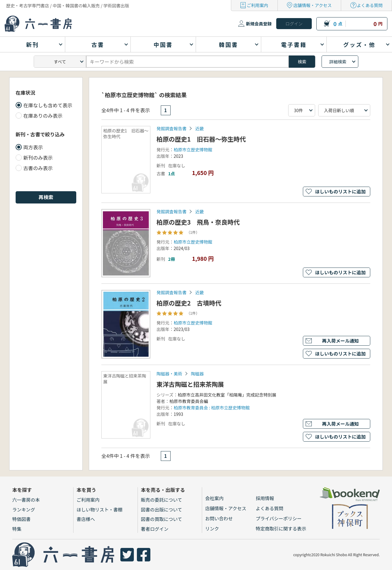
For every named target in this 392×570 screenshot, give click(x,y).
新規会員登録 (259, 24)
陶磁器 (197, 374)
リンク (212, 528)
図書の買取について (162, 519)
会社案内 (214, 498)
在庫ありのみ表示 (43, 116)
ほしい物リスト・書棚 (100, 509)
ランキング (24, 509)
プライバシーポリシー (279, 518)
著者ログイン (155, 529)
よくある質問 (370, 5)
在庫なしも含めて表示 (48, 105)
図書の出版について (162, 509)
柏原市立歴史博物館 (193, 150)
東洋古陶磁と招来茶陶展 (190, 384)
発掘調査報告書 (171, 128)
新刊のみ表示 (38, 158)
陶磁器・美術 (169, 374)
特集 (17, 529)
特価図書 (21, 519)
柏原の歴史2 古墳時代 (189, 303)
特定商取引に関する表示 (281, 528)
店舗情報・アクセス (313, 5)
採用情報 (265, 498)
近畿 (199, 128)
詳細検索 (338, 62)
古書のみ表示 (38, 168)
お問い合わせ (219, 518)
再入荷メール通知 (340, 341)
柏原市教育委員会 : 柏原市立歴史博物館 (212, 408)
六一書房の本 (26, 500)
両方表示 (33, 147)
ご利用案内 (258, 5)
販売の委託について (162, 500)
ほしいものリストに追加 (340, 191)
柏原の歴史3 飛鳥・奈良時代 (198, 222)
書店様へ (86, 519)
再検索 (46, 197)
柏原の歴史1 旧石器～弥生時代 (201, 139)
